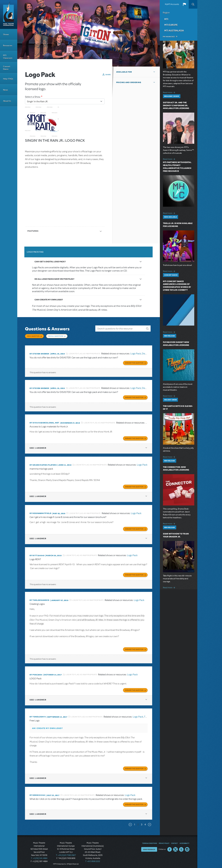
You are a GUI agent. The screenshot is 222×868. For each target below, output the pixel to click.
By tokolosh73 (38, 716)
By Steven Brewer (39, 353)
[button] (184, 4)
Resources (8, 46)
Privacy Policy (164, 842)
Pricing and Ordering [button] (129, 82)
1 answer (38, 447)
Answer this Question (134, 362)
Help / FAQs (8, 79)
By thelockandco (39, 599)
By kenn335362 (37, 794)
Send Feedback (149, 848)
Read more (170, 92)
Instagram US (187, 848)
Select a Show (33, 97)
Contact (174, 842)
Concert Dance (7, 68)
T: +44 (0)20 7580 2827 (66, 854)
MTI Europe (171, 25)
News (5, 90)
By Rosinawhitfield (40, 513)
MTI (166, 19)
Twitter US (175, 848)
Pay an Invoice (169, 37)
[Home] (9, 14)
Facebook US (170, 848)
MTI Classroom (8, 57)
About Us (7, 101)
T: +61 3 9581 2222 (93, 860)
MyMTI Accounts (172, 4)
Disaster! (146, 353)
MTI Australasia (174, 30)
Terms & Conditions (150, 842)
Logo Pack (136, 353)
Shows (6, 34)
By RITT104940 (37, 555)
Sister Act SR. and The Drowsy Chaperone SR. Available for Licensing (176, 105)
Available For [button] (124, 72)
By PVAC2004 (36, 674)
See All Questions (56, 336)
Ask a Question (33, 336)
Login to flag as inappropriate (85, 353)
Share (108, 75)
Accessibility (184, 842)
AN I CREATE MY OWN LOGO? (47, 727)
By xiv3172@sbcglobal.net (44, 422)
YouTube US (181, 848)
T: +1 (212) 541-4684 (39, 857)
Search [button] (193, 4)
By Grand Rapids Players (43, 464)
